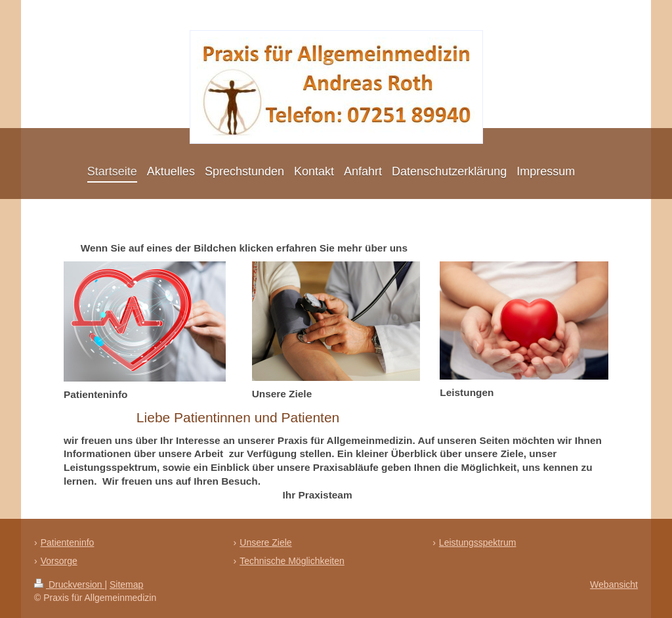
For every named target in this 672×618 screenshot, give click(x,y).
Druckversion (69, 585)
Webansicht (614, 585)
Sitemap (126, 585)
